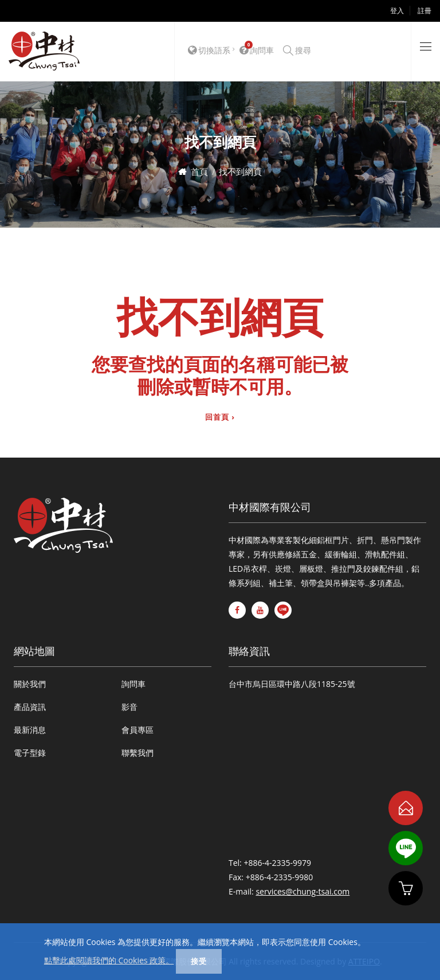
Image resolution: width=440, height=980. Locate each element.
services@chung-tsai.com (302, 891)
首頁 (199, 171)
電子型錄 (30, 753)
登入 (397, 11)
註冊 (425, 11)
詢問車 (133, 684)
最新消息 (30, 730)
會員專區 (137, 730)
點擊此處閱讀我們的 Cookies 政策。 (109, 960)
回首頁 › (220, 417)
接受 (199, 961)
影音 (129, 707)
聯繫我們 (137, 753)
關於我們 (30, 684)
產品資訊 (30, 707)
